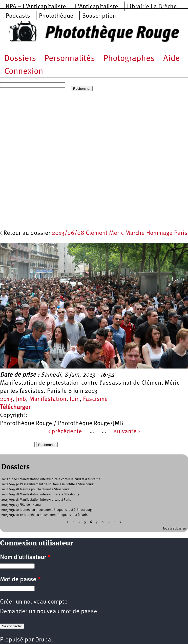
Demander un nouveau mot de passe (49, 612)
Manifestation (48, 399)
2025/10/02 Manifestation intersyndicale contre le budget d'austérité (51, 479)
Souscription (99, 16)
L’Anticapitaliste (97, 7)
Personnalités (70, 59)
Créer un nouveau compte (34, 602)
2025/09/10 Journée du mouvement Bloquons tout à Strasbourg (47, 510)
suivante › (127, 432)
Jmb (21, 399)
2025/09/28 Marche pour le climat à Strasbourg (35, 489)
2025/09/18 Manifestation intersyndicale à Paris (36, 500)
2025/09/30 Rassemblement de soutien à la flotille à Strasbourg (47, 484)
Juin (75, 399)
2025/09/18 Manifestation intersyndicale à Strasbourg (40, 494)
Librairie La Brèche (152, 7)
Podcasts (18, 16)
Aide (172, 59)
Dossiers (20, 59)
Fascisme (95, 399)
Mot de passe (20, 580)
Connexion (24, 72)
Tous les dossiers (175, 529)
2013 (6, 399)
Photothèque (56, 16)
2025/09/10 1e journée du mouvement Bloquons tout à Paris (44, 515)
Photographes (129, 59)
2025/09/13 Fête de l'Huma (21, 505)
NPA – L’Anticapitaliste (36, 7)
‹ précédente (65, 432)
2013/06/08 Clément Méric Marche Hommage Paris (120, 233)
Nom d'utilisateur (25, 558)
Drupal (44, 640)
